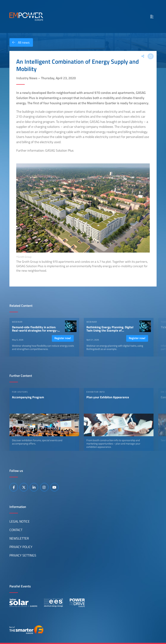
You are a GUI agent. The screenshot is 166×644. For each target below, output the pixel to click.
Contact (16, 530)
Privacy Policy (21, 547)
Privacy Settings (23, 555)
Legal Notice (20, 521)
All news (20, 42)
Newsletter (19, 538)
